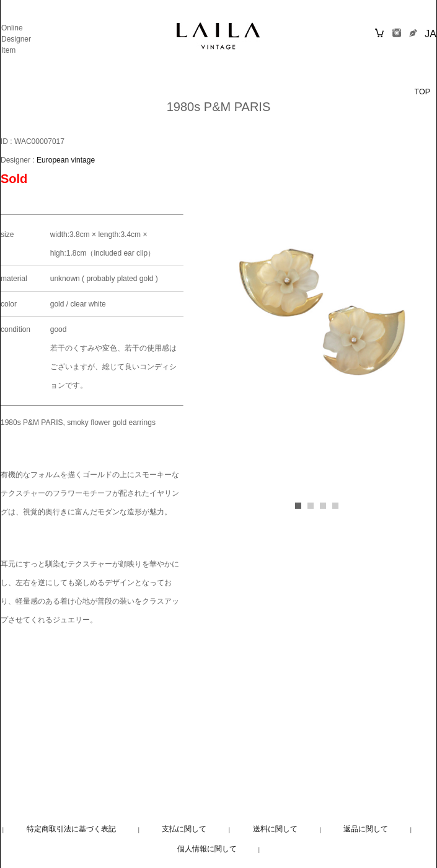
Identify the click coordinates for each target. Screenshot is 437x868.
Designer (16, 39)
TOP (422, 92)
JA (430, 34)
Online (12, 28)
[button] (298, 506)
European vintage (66, 160)
